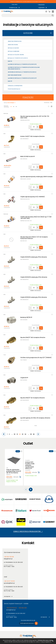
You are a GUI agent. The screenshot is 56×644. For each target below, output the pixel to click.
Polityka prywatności (7, 622)
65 (31, 434)
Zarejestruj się (13, 8)
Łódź (31, 550)
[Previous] (4, 434)
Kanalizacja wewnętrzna (15, 86)
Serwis (30, 625)
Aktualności (31, 622)
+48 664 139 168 (9, 555)
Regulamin (5, 620)
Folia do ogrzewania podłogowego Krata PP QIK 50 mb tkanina (14, 471)
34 (25, 434)
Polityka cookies (6, 623)
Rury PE (10, 61)
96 (16, 107)
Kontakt (30, 627)
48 (14, 107)
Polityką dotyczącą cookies (45, 640)
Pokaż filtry (28, 97)
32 (20, 434)
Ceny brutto (41, 5)
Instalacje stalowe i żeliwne (16, 55)
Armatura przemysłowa (15, 41)
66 (34, 434)
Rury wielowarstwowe (15, 75)
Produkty (17, 620)
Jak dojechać (33, 570)
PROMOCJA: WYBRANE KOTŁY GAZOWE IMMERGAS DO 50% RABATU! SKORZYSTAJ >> (28, 2)
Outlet (17, 627)
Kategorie (28, 33)
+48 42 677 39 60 (35, 555)
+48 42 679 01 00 (11, 582)
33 (23, 434)
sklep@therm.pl (8, 557)
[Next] (38, 434)
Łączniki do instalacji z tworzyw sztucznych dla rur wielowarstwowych (24, 68)
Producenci (18, 622)
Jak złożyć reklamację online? (8, 630)
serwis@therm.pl (11, 583)
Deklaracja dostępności (8, 627)
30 (15, 434)
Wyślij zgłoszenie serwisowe (27, 597)
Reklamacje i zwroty (7, 632)
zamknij (53, 641)
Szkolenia (30, 623)
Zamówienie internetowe (12, 550)
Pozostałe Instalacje (14, 89)
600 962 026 (23, 582)
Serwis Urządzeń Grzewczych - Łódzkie (16, 577)
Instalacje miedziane (14, 51)
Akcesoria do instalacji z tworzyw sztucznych (22, 72)
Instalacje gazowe (13, 48)
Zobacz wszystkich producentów (28, 529)
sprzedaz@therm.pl (35, 557)
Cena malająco (11, 103)
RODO (4, 625)
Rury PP (10, 81)
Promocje (17, 625)
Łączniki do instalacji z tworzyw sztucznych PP (22, 78)
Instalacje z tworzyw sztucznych (18, 58)
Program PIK (18, 629)
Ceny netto (15, 5)
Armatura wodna (13, 45)
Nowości (17, 623)
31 (17, 434)
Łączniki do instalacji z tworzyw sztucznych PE (22, 64)
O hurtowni (31, 620)
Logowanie (41, 8)
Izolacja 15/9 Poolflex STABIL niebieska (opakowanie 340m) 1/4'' (30, 464)
